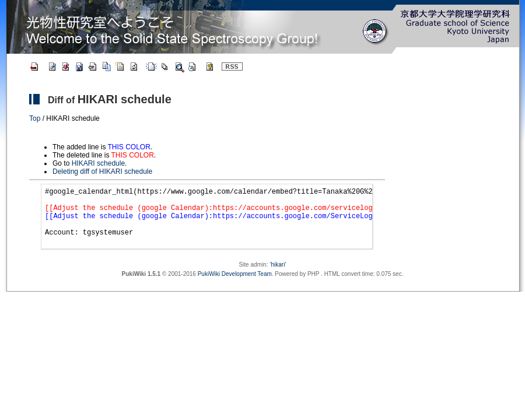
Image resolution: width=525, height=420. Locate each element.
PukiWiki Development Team (235, 286)
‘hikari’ (278, 277)
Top (35, 118)
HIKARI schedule (125, 99)
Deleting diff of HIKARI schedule (102, 171)
